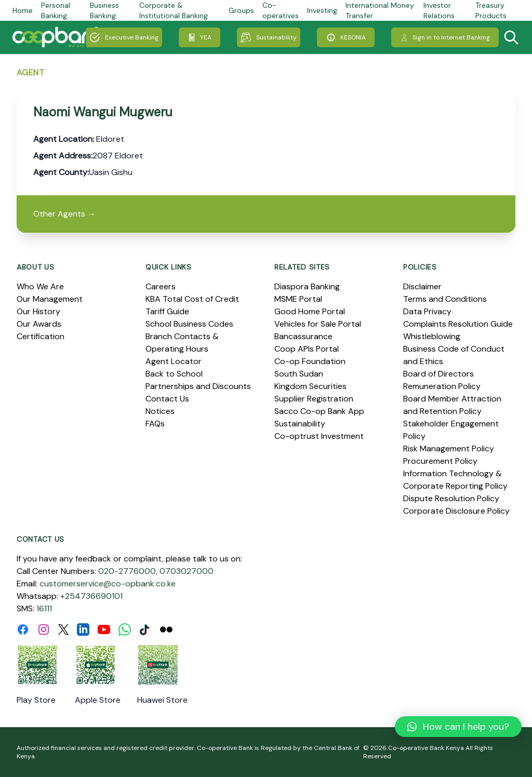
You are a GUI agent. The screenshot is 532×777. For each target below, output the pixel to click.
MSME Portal (298, 299)
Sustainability (269, 37)
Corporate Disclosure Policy (456, 511)
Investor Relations (439, 10)
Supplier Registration (314, 399)
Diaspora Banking (307, 286)
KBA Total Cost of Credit (192, 299)
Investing (322, 10)
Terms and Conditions (445, 299)
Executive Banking (124, 37)
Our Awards (39, 324)
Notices (160, 411)
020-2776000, (128, 571)
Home (23, 10)
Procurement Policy (440, 461)
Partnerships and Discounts (198, 386)
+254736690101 (91, 596)
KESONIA (346, 37)
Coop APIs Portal (307, 349)
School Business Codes (189, 324)
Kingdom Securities (310, 386)
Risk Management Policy (449, 448)
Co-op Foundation (310, 361)
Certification (41, 336)
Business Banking (104, 10)
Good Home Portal (310, 311)
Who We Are (40, 286)
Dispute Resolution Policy (451, 498)
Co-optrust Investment (319, 436)
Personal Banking (56, 10)
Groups (241, 10)
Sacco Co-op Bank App (319, 411)
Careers (161, 286)
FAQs (155, 424)
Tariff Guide (167, 311)
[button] (458, 727)
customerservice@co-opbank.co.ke (108, 584)
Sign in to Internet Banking (445, 37)
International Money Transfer (380, 10)
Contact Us (167, 399)
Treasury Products (491, 10)
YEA (199, 37)
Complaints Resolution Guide (458, 324)
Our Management (50, 299)
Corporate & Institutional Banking (174, 10)
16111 (44, 608)
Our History (38, 311)
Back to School (174, 374)
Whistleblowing (432, 336)
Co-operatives (281, 10)
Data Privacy (427, 311)
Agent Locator (174, 361)
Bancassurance (303, 336)
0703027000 (187, 571)
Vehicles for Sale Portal (318, 324)
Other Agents (64, 214)
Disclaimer (422, 286)
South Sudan (299, 374)
